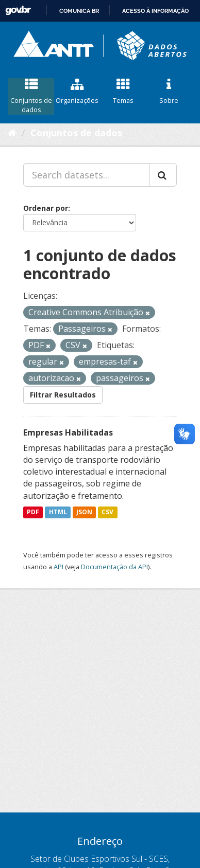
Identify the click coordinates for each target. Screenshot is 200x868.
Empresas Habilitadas (68, 432)
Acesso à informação (155, 11)
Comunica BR (79, 11)
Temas (123, 92)
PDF (33, 512)
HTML (58, 512)
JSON (84, 512)
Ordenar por (46, 208)
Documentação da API (114, 567)
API (59, 567)
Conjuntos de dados (31, 96)
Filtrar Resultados (63, 395)
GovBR (18, 11)
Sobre (169, 92)
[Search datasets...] (86, 175)
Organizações (77, 92)
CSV (107, 512)
